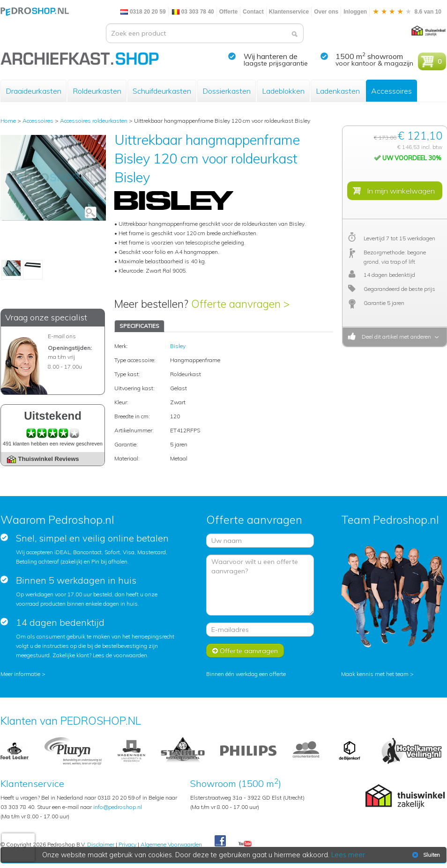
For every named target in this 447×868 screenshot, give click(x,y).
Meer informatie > (23, 674)
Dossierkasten (227, 91)
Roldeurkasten (97, 91)
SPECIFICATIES (139, 326)
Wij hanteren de (271, 56)
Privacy (127, 844)
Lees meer (349, 855)
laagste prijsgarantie (276, 63)
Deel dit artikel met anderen (395, 337)
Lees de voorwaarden (120, 655)
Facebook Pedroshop (220, 841)
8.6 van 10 (407, 12)
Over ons (326, 12)
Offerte (228, 12)
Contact (253, 12)
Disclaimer (101, 844)
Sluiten (425, 855)
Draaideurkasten (34, 91)
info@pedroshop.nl (118, 807)
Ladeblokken (283, 91)
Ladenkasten (338, 91)
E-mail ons (62, 336)
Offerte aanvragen (245, 651)
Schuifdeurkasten (162, 91)
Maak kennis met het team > (377, 674)
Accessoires (391, 91)
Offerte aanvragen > (240, 304)
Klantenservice (289, 12)
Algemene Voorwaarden (171, 844)
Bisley (178, 346)
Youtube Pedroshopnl (245, 844)
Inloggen (355, 12)
